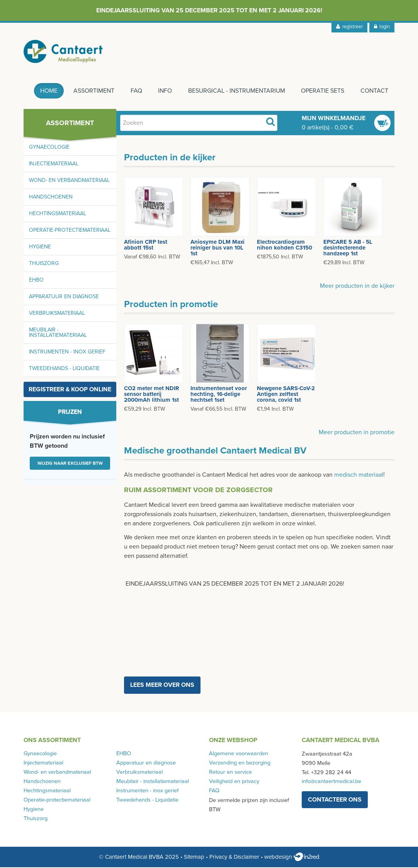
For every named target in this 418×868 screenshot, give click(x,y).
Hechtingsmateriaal (58, 214)
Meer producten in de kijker (357, 286)
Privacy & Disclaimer (234, 858)
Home (48, 92)
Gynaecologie (49, 148)
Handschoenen (51, 198)
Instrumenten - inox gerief (67, 352)
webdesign (292, 858)
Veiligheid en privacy (234, 782)
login (382, 27)
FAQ (136, 92)
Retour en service (230, 773)
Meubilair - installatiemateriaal (58, 333)
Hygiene (40, 247)
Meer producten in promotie (357, 433)
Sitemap (194, 858)
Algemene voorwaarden (239, 754)
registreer (349, 27)
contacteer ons (335, 800)
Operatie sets (323, 92)
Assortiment (93, 92)
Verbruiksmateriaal (57, 314)
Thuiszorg (44, 264)
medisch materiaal (359, 475)
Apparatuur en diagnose (64, 297)
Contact (374, 92)
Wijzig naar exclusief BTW (70, 464)
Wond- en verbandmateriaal (69, 181)
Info (165, 92)
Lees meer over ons (162, 686)
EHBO (36, 281)
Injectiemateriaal (54, 164)
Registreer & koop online (70, 390)
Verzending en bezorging (240, 764)
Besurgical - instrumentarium (236, 92)
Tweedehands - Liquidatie (64, 369)
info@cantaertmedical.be (331, 782)
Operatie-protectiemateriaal (70, 231)
